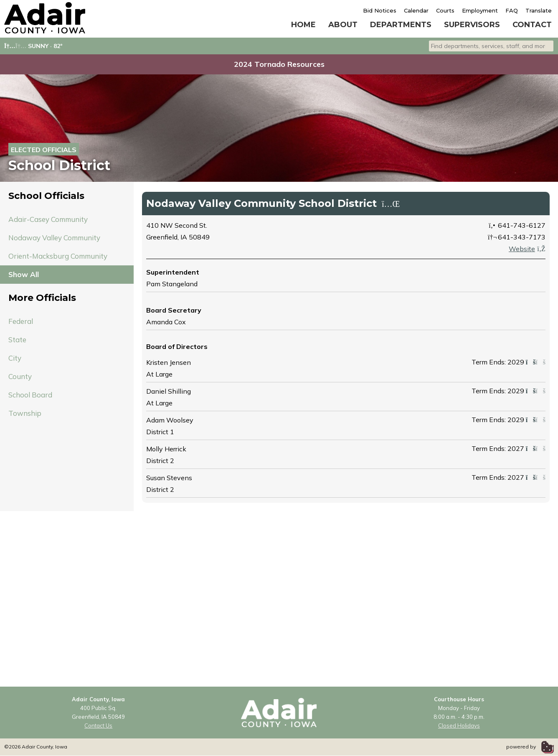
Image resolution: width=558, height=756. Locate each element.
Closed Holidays (459, 725)
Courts (445, 10)
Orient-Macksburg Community (58, 256)
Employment (480, 10)
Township (25, 413)
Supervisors (472, 25)
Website (527, 249)
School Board (30, 395)
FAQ (512, 10)
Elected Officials (44, 150)
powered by (530, 747)
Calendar (416, 10)
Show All (24, 274)
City (15, 358)
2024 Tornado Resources (279, 64)
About (343, 25)
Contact (532, 25)
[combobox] (491, 46)
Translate (539, 10)
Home (303, 25)
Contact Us (98, 725)
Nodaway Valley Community (54, 238)
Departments (401, 25)
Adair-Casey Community (48, 219)
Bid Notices (380, 10)
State (17, 340)
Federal (21, 321)
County (20, 376)
